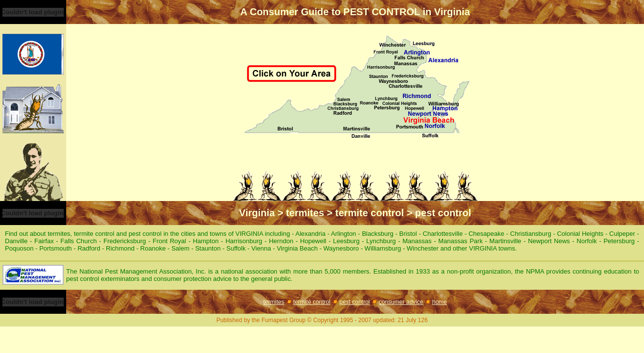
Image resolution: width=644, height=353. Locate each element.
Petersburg (620, 241)
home (440, 302)
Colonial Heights (581, 234)
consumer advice (401, 302)
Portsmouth (56, 248)
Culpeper (623, 234)
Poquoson (20, 248)
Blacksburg (378, 234)
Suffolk (237, 248)
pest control (354, 302)
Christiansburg (532, 234)
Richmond (121, 248)
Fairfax (45, 241)
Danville (17, 241)
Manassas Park (461, 241)
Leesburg (347, 241)
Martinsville (507, 241)
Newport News (550, 241)
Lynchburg (382, 241)
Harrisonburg (245, 241)
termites (274, 302)
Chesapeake (487, 234)
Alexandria (311, 234)
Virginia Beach (298, 248)
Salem (181, 248)
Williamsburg (384, 248)
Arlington (344, 234)
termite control (312, 302)
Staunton (209, 248)
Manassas (418, 241)
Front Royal (170, 241)
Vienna (262, 248)
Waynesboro (342, 248)
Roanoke (154, 248)
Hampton (207, 241)
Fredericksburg (126, 241)
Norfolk (588, 241)
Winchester (424, 248)
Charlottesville (444, 234)
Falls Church (80, 241)
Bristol (409, 234)
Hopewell (314, 241)
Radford (90, 248)
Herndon (283, 241)
